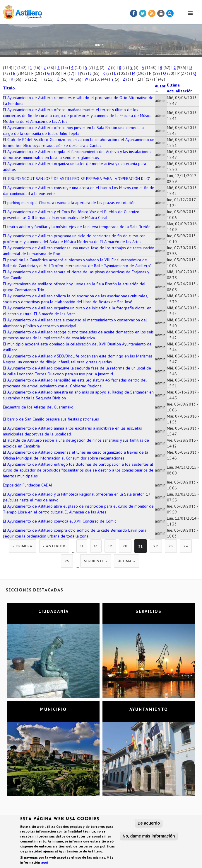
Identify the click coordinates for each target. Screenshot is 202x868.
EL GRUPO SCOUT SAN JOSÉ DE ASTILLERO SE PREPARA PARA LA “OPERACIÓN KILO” (77, 179)
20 (125, 546)
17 (82, 546)
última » (127, 561)
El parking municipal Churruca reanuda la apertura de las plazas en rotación (69, 203)
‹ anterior (54, 546)
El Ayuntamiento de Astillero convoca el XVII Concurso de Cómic (60, 521)
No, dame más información (149, 837)
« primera (23, 546)
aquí (45, 863)
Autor (160, 88)
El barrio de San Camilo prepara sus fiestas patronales (51, 419)
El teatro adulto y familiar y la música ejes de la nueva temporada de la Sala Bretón (77, 227)
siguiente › (96, 561)
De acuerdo (149, 824)
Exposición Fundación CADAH (28, 485)
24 (186, 546)
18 (96, 546)
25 (67, 561)
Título (9, 88)
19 (110, 546)
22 (156, 546)
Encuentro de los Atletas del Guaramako (38, 407)
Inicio (99, 45)
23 (171, 546)
